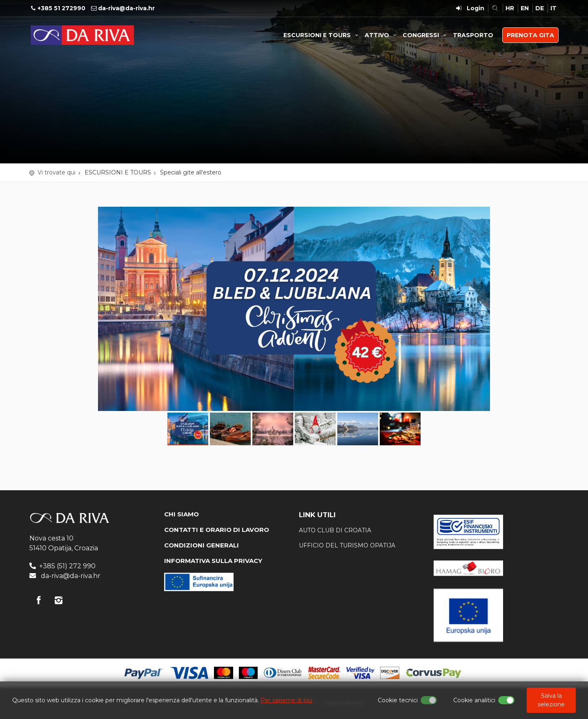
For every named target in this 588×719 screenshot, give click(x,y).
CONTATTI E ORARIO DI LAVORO (217, 530)
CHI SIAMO (182, 514)
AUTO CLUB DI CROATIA (335, 530)
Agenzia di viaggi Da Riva (82, 35)
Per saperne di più (286, 700)
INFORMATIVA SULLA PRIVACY (213, 561)
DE (540, 8)
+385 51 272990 (61, 8)
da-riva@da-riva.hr (126, 8)
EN (525, 8)
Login (476, 8)
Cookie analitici (474, 700)
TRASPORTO (473, 35)
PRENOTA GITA (530, 35)
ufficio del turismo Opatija (347, 545)
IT (553, 8)
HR (510, 8)
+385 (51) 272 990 (67, 566)
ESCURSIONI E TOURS (322, 35)
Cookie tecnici (398, 700)
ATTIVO (382, 35)
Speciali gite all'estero (191, 172)
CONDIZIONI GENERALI (202, 545)
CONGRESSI (426, 35)
